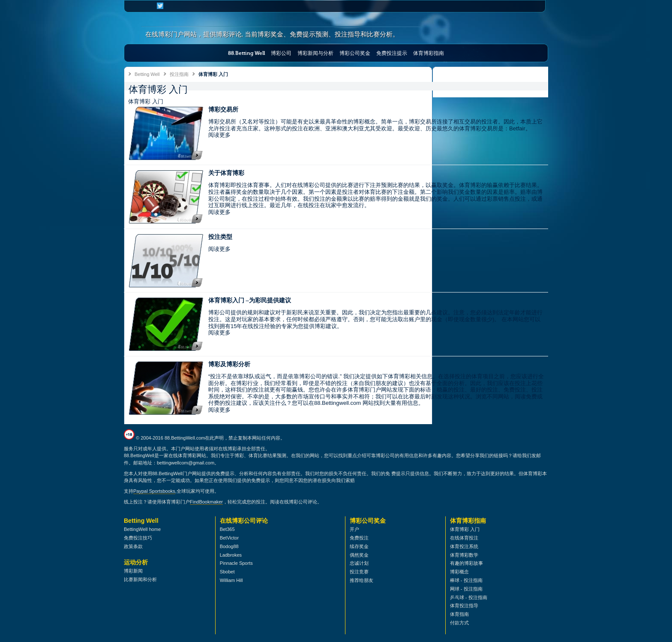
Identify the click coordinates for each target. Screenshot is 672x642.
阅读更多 (219, 135)
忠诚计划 (359, 563)
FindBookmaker (206, 502)
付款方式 (459, 623)
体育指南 (459, 614)
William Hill (231, 580)
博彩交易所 (223, 110)
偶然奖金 (359, 555)
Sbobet (227, 572)
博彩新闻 (133, 571)
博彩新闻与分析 (315, 53)
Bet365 (227, 529)
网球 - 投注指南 (466, 589)
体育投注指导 (464, 606)
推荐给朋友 (361, 580)
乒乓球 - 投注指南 (469, 597)
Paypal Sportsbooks (154, 491)
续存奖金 (359, 546)
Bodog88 (229, 546)
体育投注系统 (464, 546)
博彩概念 (459, 572)
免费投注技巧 (138, 538)
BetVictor (229, 538)
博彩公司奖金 (355, 53)
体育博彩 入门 (465, 529)
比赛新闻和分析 (140, 579)
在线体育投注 (464, 538)
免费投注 (359, 538)
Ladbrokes (231, 555)
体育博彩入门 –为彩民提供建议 (250, 300)
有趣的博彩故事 (466, 563)
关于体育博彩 (226, 173)
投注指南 (179, 74)
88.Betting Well (246, 53)
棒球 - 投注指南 (466, 580)
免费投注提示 (392, 53)
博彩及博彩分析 (229, 364)
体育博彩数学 (464, 555)
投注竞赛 (359, 572)
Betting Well (147, 74)
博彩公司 (281, 53)
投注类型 (220, 237)
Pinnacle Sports (236, 563)
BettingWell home (142, 529)
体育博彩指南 (429, 53)
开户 (354, 529)
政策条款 (133, 546)
